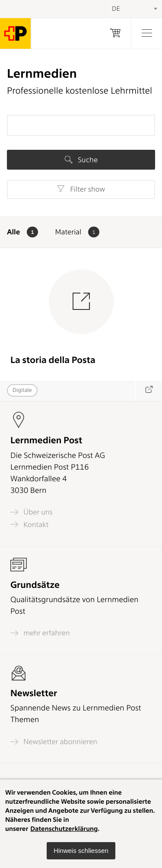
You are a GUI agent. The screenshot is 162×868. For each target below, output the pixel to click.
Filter (81, 189)
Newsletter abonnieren (54, 742)
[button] (81, 851)
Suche (81, 160)
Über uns (32, 512)
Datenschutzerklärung (64, 829)
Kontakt (29, 524)
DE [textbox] (116, 9)
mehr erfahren (40, 633)
